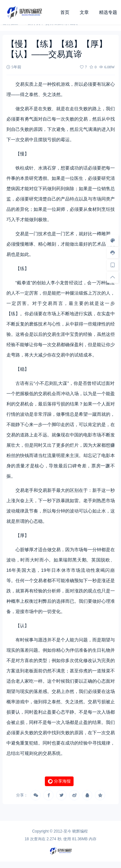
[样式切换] (113, 240)
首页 (65, 12)
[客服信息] (113, 252)
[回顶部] (113, 277)
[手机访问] (113, 265)
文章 (84, 12)
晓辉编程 (80, 831)
